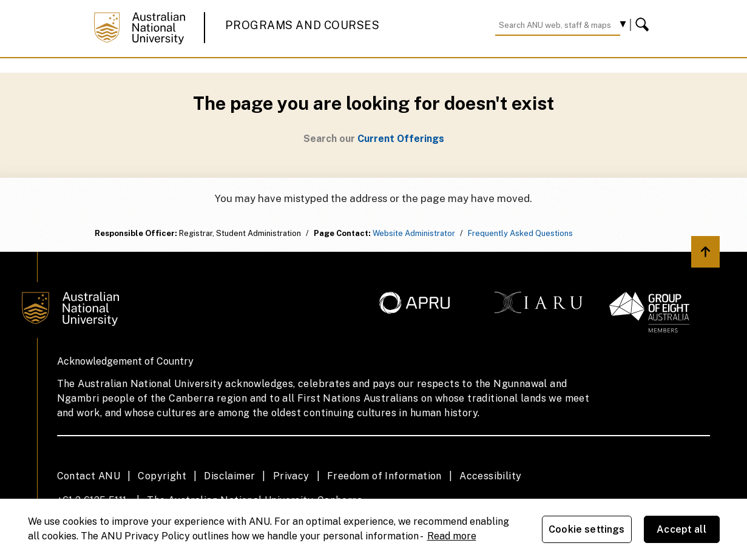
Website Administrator (414, 233)
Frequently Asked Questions (520, 233)
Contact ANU (89, 476)
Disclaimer (229, 476)
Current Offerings (401, 139)
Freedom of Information (384, 476)
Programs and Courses (302, 25)
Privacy (291, 476)
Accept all (681, 529)
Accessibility (490, 476)
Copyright (162, 476)
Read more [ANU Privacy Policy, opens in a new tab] (452, 536)
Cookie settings (586, 529)
